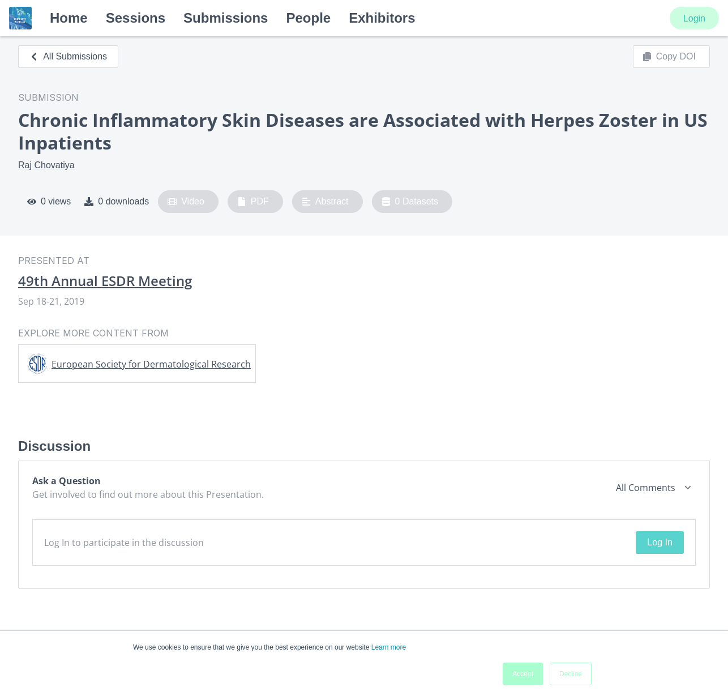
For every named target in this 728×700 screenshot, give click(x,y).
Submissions (226, 18)
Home (69, 18)
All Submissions (68, 56)
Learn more (389, 647)
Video (186, 202)
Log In (660, 542)
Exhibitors (382, 18)
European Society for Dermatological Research (151, 364)
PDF (253, 202)
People (308, 18)
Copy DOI (669, 57)
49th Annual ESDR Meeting (105, 281)
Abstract (325, 202)
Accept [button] (523, 674)
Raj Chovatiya (46, 165)
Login (694, 18)
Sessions (136, 18)
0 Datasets (410, 202)
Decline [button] (571, 674)
